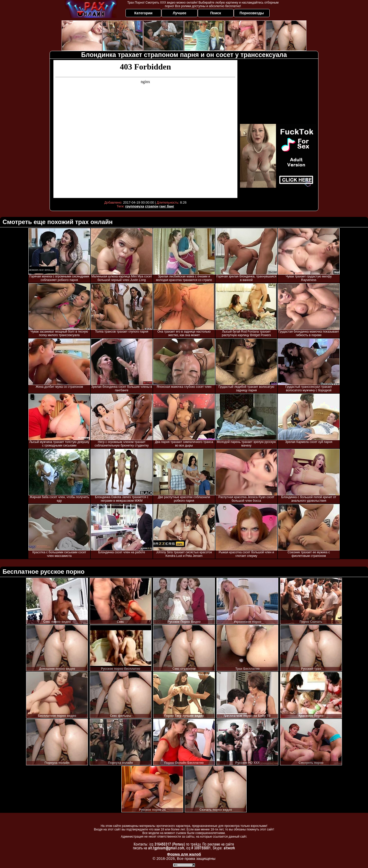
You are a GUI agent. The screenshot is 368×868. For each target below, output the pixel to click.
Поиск (216, 13)
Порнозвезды (252, 13)
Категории (143, 13)
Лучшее (180, 13)
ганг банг (167, 206)
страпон (152, 206)
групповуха (135, 206)
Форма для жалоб (184, 854)
